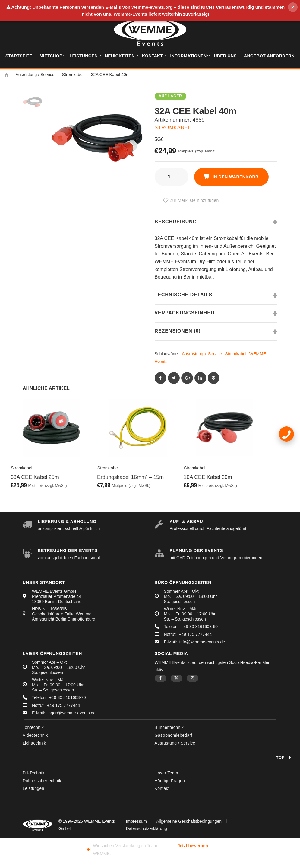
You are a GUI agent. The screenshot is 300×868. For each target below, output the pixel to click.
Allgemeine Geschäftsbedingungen (189, 820)
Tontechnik (33, 726)
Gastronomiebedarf (174, 734)
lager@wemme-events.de (71, 712)
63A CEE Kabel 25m (35, 480)
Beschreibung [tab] (176, 222)
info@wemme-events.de (202, 641)
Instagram (193, 677)
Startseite (19, 56)
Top (280, 758)
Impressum (136, 820)
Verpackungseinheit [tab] (185, 313)
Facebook (161, 677)
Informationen (188, 56)
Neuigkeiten (120, 56)
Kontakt (153, 56)
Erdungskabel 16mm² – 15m (130, 480)
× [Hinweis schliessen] (293, 7)
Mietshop (51, 56)
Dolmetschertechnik (42, 780)
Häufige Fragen (170, 780)
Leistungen (84, 56)
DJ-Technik (33, 772)
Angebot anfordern (269, 56)
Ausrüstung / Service (35, 75)
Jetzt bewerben (193, 849)
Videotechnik (35, 734)
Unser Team (166, 772)
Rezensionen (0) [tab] (178, 331)
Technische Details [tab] (184, 295)
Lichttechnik (34, 742)
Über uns (225, 56)
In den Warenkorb (236, 177)
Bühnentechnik (169, 726)
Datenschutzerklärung (147, 827)
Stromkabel (73, 75)
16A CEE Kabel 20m (208, 480)
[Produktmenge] (172, 177)
